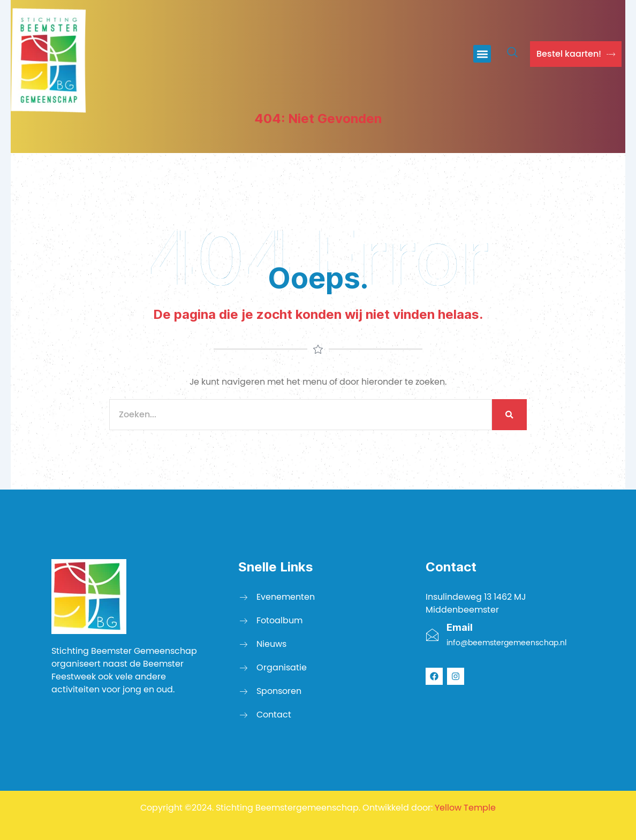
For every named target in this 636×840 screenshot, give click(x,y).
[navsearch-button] (512, 54)
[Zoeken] (509, 415)
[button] (482, 54)
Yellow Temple (465, 808)
